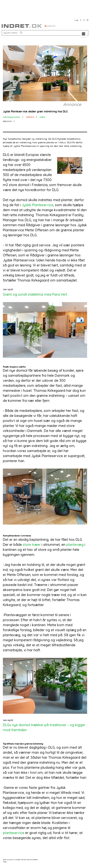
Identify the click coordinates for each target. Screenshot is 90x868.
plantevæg (75, 545)
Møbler (43, 117)
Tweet (5, 862)
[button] (21, 33)
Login (76, 20)
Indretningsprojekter (12, 117)
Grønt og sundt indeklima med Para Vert (35, 294)
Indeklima (30, 117)
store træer (32, 545)
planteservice (14, 833)
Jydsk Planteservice (37, 205)
